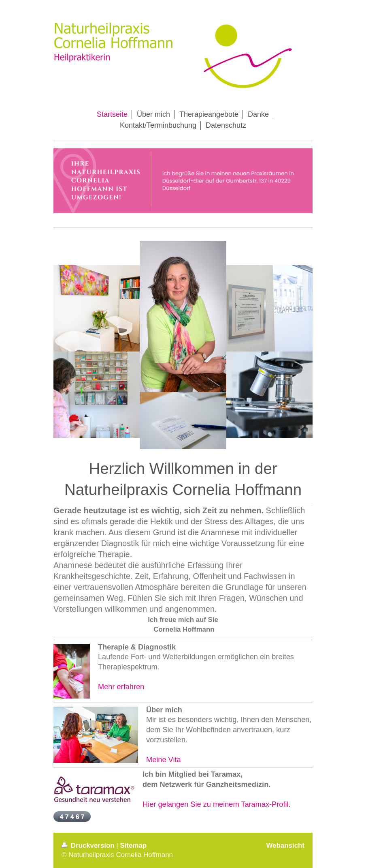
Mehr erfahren (121, 687)
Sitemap (133, 845)
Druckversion (89, 845)
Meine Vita (164, 760)
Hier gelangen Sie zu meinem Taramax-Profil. (217, 804)
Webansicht (285, 845)
